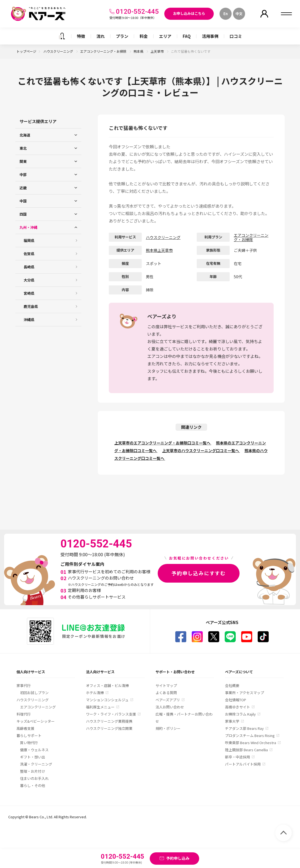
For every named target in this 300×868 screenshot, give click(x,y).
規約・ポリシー (168, 728)
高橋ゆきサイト (238, 707)
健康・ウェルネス (34, 750)
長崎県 (29, 267)
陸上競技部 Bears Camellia (246, 750)
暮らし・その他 (33, 785)
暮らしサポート (29, 735)
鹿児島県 (31, 306)
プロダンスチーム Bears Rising (250, 735)
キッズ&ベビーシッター (36, 721)
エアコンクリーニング (38, 707)
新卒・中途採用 (238, 757)
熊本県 (139, 51)
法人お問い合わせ (170, 707)
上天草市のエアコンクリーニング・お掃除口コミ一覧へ (163, 443)
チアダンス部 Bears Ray (244, 728)
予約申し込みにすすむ (199, 573)
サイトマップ (166, 685)
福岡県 (29, 240)
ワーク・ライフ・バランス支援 (111, 714)
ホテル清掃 (95, 693)
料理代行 (24, 714)
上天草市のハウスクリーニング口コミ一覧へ (201, 450)
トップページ (26, 51)
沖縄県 (29, 320)
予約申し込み (178, 858)
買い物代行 (29, 743)
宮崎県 (29, 293)
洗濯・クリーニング (36, 764)
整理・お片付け (33, 771)
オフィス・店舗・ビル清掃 (107, 685)
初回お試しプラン (34, 693)
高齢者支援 (25, 728)
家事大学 (232, 721)
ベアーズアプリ (168, 700)
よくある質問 (166, 693)
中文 (239, 14)
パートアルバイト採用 (243, 764)
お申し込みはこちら (189, 13)
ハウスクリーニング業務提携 (109, 721)
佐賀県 (29, 254)
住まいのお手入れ (34, 778)
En (226, 14)
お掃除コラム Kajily (240, 714)
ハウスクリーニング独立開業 (109, 728)
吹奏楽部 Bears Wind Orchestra (251, 743)
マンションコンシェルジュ (107, 700)
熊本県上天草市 (159, 250)
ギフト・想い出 (33, 757)
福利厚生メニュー (100, 707)
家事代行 (24, 685)
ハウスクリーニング (59, 51)
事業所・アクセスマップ (245, 693)
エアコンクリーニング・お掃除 (104, 51)
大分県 (29, 280)
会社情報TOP (236, 700)
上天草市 (158, 51)
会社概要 (232, 685)
